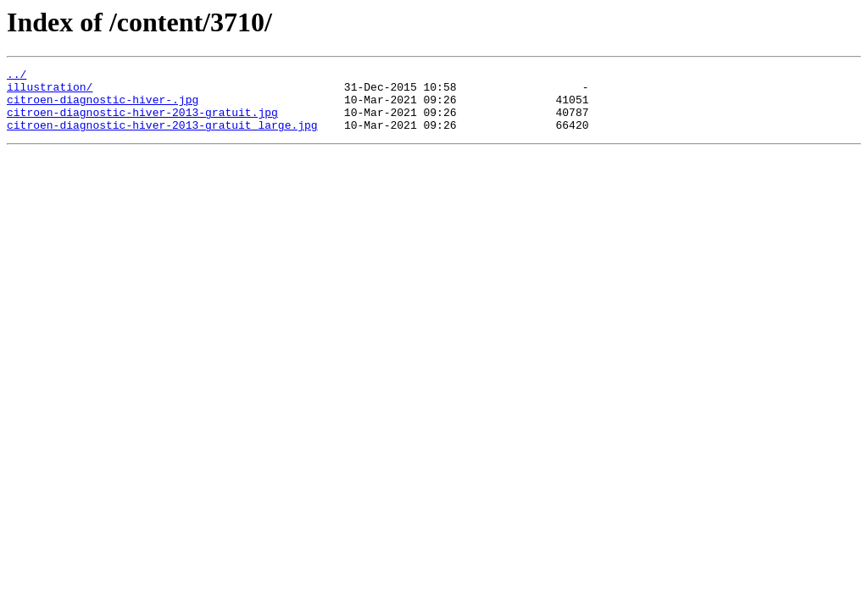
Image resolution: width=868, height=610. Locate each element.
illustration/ (50, 91)
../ (17, 76)
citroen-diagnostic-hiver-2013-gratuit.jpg (142, 122)
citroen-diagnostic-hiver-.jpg (103, 107)
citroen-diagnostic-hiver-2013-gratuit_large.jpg (162, 137)
